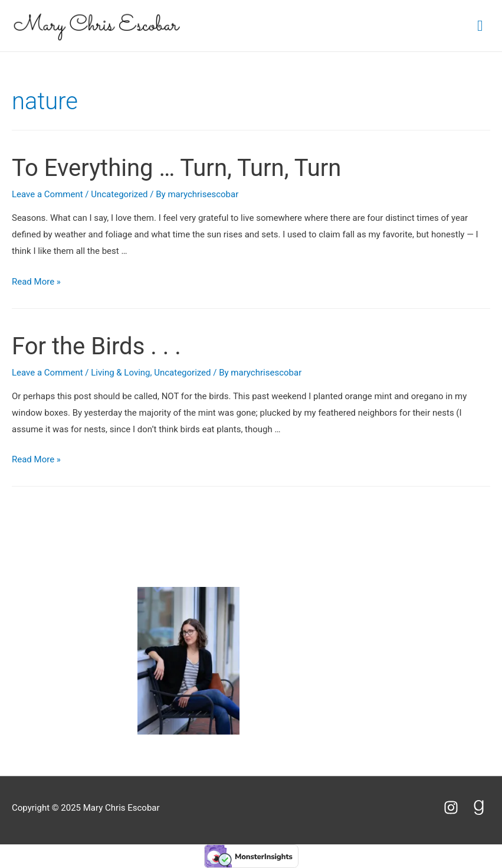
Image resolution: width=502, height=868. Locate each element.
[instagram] (456, 807)
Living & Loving (120, 373)
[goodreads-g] (481, 807)
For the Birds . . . (96, 346)
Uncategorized (119, 194)
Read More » (36, 282)
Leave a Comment (47, 194)
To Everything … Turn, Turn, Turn (176, 168)
